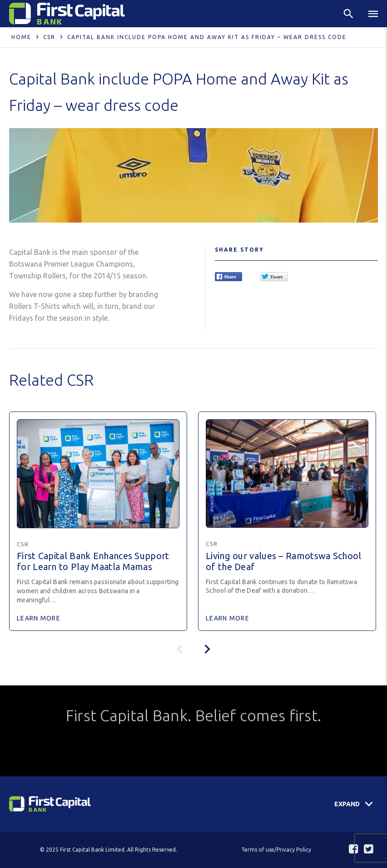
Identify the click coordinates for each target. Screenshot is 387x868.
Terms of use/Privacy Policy (276, 850)
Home (21, 37)
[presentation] (207, 649)
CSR (49, 37)
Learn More (39, 618)
